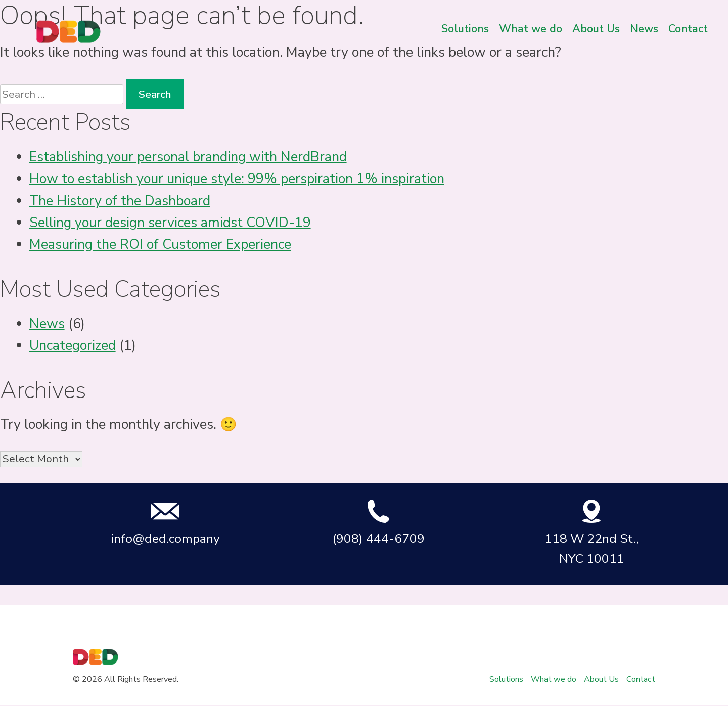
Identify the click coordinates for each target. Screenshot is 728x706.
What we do (531, 29)
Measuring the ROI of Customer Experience (160, 245)
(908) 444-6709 (378, 523)
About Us (596, 29)
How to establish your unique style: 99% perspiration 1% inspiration (237, 179)
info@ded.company (165, 523)
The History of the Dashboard (120, 201)
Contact (688, 29)
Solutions (465, 29)
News (644, 29)
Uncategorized (73, 346)
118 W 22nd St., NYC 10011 (592, 533)
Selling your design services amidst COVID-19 (170, 223)
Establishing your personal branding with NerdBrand (188, 157)
